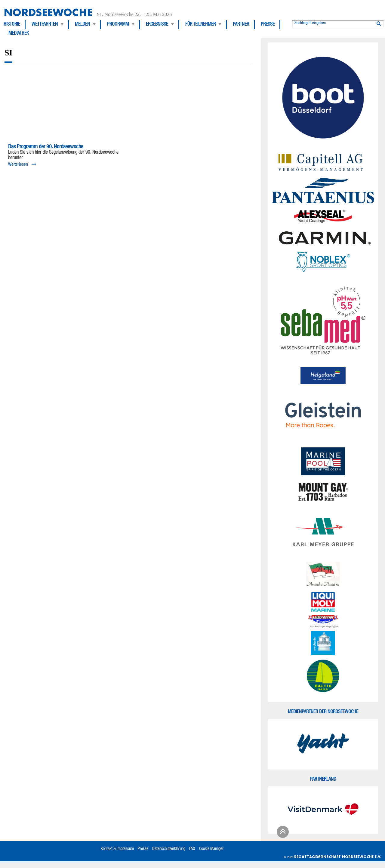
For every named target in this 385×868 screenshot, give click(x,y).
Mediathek (19, 34)
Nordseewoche (48, 12)
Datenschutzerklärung (169, 849)
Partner (241, 25)
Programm (118, 25)
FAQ (192, 849)
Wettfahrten (45, 25)
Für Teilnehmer (200, 25)
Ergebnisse (157, 25)
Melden (82, 25)
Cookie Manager (211, 849)
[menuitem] (15, 25)
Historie (12, 25)
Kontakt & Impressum (117, 849)
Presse (268, 25)
